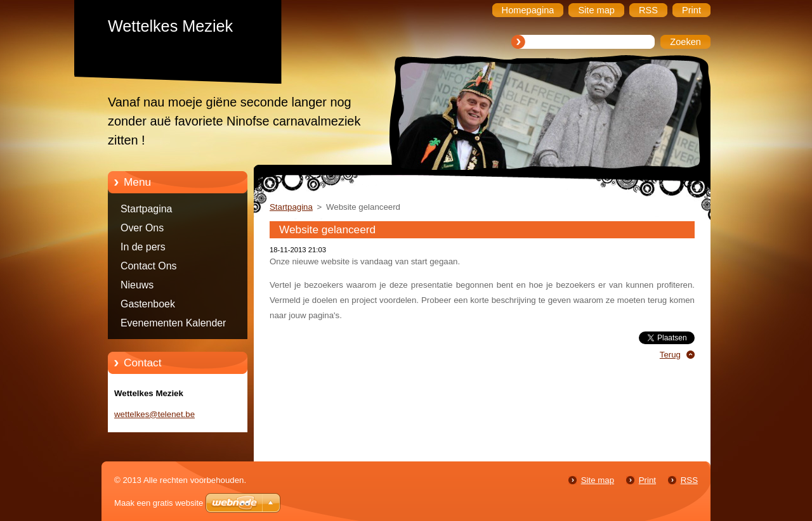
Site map (598, 480)
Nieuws (137, 285)
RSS (689, 480)
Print (647, 480)
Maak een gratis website (159, 503)
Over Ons (142, 228)
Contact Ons (149, 266)
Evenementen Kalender (173, 323)
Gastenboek (148, 304)
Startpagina (146, 209)
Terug (670, 355)
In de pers (143, 247)
